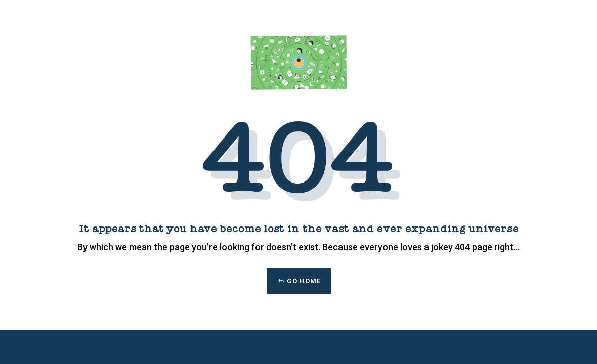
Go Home (304, 281)
